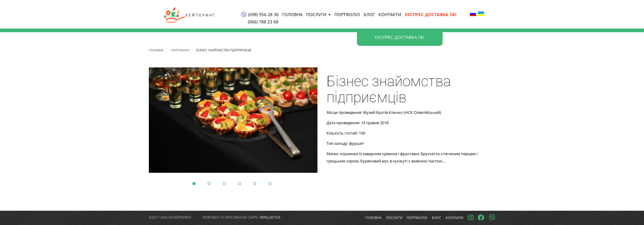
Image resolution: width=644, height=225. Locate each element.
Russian (473, 14)
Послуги (318, 15)
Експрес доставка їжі (431, 14)
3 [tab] (224, 184)
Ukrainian (481, 14)
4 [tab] (240, 184)
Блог (369, 14)
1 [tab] (194, 184)
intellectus (270, 217)
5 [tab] (255, 184)
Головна (292, 14)
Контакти (454, 218)
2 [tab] (209, 184)
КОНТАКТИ (390, 14)
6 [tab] (270, 184)
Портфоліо (347, 14)
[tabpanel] (233, 120)
